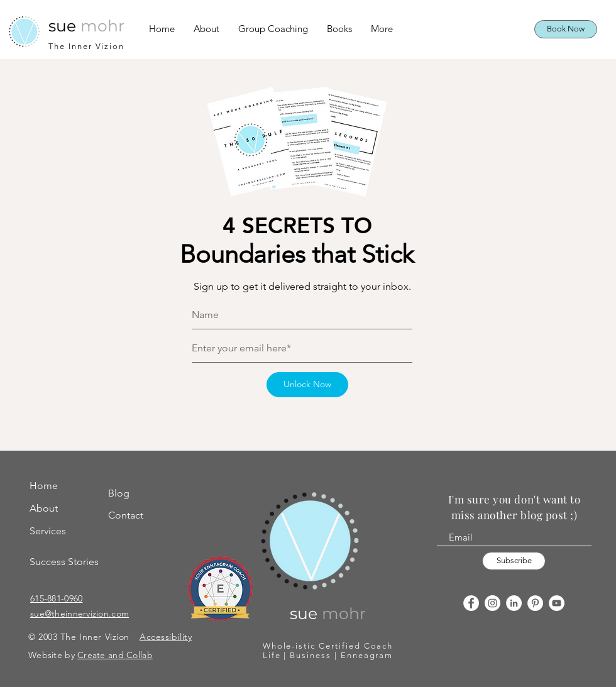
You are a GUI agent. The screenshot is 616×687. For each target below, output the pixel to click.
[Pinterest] (535, 603)
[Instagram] (492, 603)
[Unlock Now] (307, 385)
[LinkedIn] (514, 603)
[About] (60, 509)
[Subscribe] (514, 561)
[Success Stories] (68, 562)
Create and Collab (115, 655)
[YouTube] (557, 603)
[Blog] (132, 494)
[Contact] (132, 516)
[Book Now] (566, 29)
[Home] (60, 486)
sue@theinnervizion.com (80, 613)
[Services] (60, 531)
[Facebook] (471, 603)
